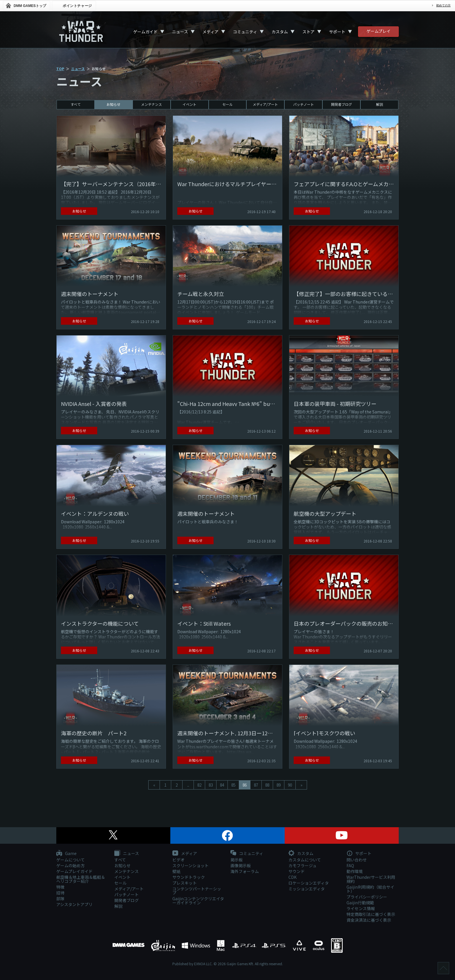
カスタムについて (305, 860)
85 (233, 785)
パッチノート (304, 104)
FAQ (350, 865)
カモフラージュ (303, 865)
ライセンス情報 (361, 908)
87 (256, 785)
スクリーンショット (191, 865)
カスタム (280, 32)
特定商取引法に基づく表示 (371, 914)
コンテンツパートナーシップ (197, 891)
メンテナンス (151, 104)
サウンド (297, 871)
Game (66, 854)
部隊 (60, 899)
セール (228, 104)
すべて (76, 104)
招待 (60, 893)
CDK (292, 877)
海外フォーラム (245, 871)
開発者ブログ (342, 104)
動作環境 (355, 871)
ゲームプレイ (379, 31)
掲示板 (236, 860)
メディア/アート (265, 104)
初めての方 (443, 5)
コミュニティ (245, 32)
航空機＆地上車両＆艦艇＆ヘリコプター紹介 (81, 879)
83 (211, 785)
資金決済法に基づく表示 (369, 920)
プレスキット (185, 883)
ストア (308, 32)
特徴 (60, 887)
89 (279, 785)
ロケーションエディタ (309, 883)
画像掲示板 (241, 865)
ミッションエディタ (307, 889)
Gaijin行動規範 (360, 903)
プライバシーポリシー (367, 897)
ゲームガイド (145, 32)
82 (199, 785)
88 (267, 785)
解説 (380, 104)
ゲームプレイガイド (74, 871)
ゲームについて (71, 860)
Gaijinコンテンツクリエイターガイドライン (198, 901)
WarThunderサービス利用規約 (371, 879)
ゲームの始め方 (71, 865)
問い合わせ (357, 860)
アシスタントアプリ (74, 904)
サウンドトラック (189, 877)
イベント (189, 104)
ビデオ (178, 860)
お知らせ (113, 104)
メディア (211, 32)
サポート (337, 32)
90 (290, 785)
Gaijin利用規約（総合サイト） (370, 889)
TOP (60, 69)
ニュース (180, 32)
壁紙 (176, 871)
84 (222, 785)
